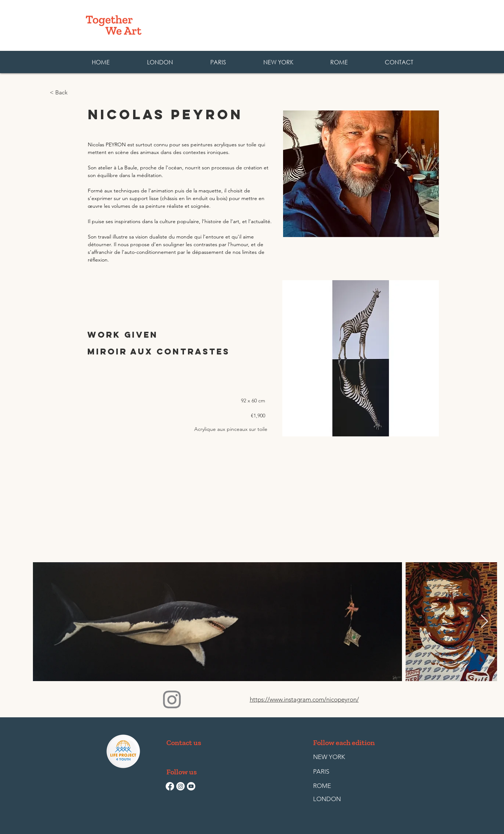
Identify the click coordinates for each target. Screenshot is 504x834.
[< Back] (74, 93)
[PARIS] (330, 772)
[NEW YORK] (329, 757)
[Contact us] (184, 743)
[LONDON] (330, 799)
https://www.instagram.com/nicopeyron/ (304, 699)
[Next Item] (484, 622)
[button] (339, 62)
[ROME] (330, 786)
